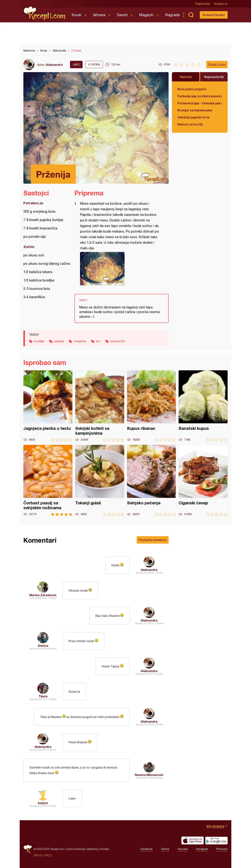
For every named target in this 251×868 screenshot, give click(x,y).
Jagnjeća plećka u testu (48, 406)
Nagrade (172, 15)
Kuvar (77, 15)
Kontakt (105, 849)
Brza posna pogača (192, 89)
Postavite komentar (153, 540)
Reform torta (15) (190, 124)
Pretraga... (191, 15)
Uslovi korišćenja (76, 849)
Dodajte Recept (214, 15)
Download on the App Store (193, 840)
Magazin (146, 15)
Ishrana (99, 15)
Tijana (43, 696)
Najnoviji (186, 77)
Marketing (93, 849)
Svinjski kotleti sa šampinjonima (100, 406)
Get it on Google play (216, 840)
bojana (43, 803)
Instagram (202, 849)
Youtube (183, 849)
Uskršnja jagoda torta (193, 117)
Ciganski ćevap (203, 480)
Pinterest (222, 849)
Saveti (122, 15)
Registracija (203, 4)
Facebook (146, 849)
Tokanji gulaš (100, 480)
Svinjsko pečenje (151, 480)
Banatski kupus (203, 406)
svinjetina (80, 341)
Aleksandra (54, 65)
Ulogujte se (221, 4)
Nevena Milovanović (149, 775)
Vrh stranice (215, 826)
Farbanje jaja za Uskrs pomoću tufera (200, 96)
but (98, 341)
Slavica (43, 646)
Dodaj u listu (217, 64)
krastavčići (118, 341)
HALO (48, 855)
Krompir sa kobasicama (195, 110)
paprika (59, 341)
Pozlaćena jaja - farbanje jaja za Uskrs (200, 103)
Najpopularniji (214, 77)
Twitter (165, 849)
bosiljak (39, 341)
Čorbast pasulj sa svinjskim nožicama (48, 480)
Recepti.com (45, 13)
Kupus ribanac (151, 406)
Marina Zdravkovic (43, 595)
